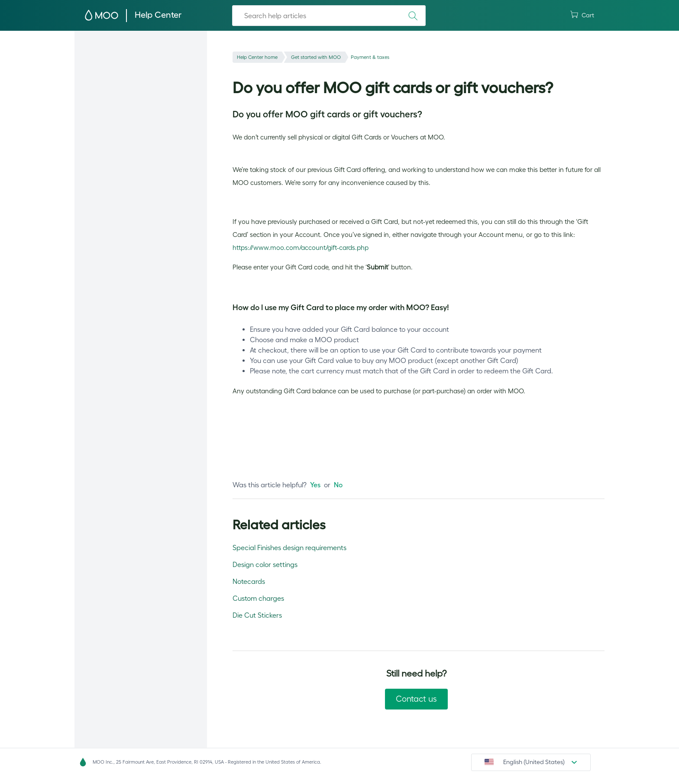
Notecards (249, 581)
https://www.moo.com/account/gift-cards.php (301, 248)
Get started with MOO (327, 57)
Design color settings (265, 564)
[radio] (315, 485)
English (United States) (534, 762)
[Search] (329, 16)
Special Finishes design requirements (289, 548)
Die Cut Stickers (257, 615)
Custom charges (258, 598)
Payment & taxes (387, 57)
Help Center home (261, 57)
